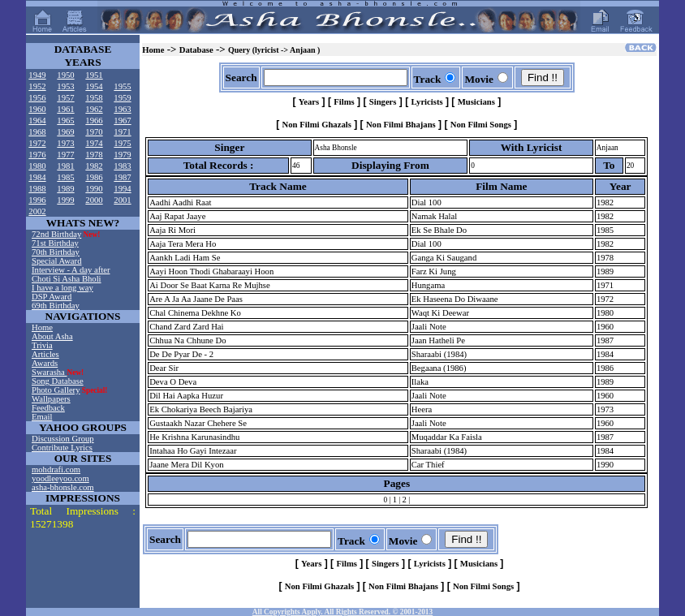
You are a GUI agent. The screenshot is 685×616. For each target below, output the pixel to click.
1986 (94, 177)
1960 (37, 109)
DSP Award (52, 297)
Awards (45, 363)
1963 (122, 109)
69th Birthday (56, 306)
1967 (122, 121)
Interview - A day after (71, 270)
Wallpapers (51, 399)
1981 (65, 166)
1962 (94, 109)
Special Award (56, 261)
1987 (122, 177)
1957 (65, 98)
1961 (65, 109)
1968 (37, 132)
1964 (37, 121)
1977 (65, 155)
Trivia (42, 345)
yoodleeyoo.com (60, 478)
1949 (37, 75)
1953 (65, 86)
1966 (94, 121)
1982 (94, 166)
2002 (37, 211)
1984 (37, 177)
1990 (94, 189)
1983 (122, 166)
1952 (37, 86)
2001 (122, 200)
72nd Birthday (56, 234)
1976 (37, 155)
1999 (65, 200)
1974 (94, 143)
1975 (122, 143)
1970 (94, 132)
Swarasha (50, 372)
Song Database (58, 381)
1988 (37, 189)
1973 (65, 143)
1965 (65, 121)
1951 (94, 75)
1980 (37, 166)
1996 (37, 200)
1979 (122, 155)
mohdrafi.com (56, 470)
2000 (94, 200)
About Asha (52, 336)
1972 (37, 143)
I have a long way (62, 288)
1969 (65, 132)
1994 (122, 189)
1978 (94, 155)
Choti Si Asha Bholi (67, 279)
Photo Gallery (56, 390)
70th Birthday (56, 252)
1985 (65, 177)
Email (42, 417)
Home (42, 327)
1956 (37, 98)
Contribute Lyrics (62, 448)
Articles (45, 354)
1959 (122, 98)
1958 (94, 98)
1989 (65, 189)
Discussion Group (63, 439)
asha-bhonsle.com (63, 487)
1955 (122, 86)
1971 (122, 132)
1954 (94, 86)
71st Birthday (55, 243)
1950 (65, 75)
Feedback (48, 408)
